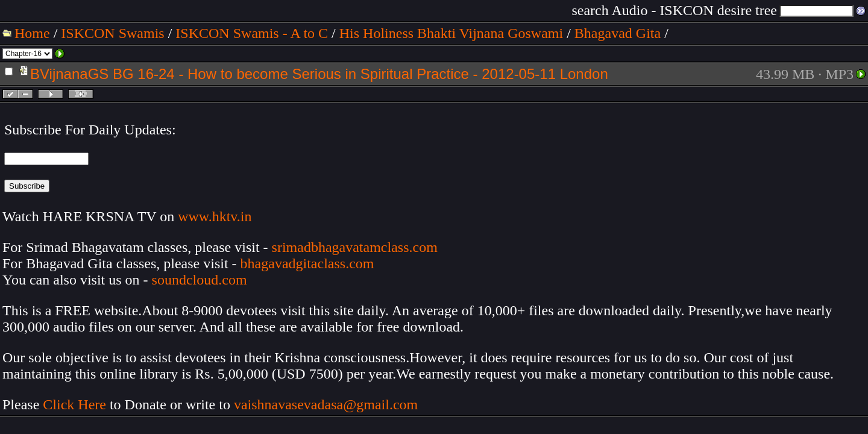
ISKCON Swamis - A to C (252, 33)
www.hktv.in (215, 216)
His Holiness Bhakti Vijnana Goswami (451, 33)
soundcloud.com (200, 280)
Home (32, 33)
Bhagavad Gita (618, 33)
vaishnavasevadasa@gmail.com (328, 404)
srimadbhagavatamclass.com (355, 247)
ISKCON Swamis (112, 33)
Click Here (74, 404)
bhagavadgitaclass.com (307, 263)
